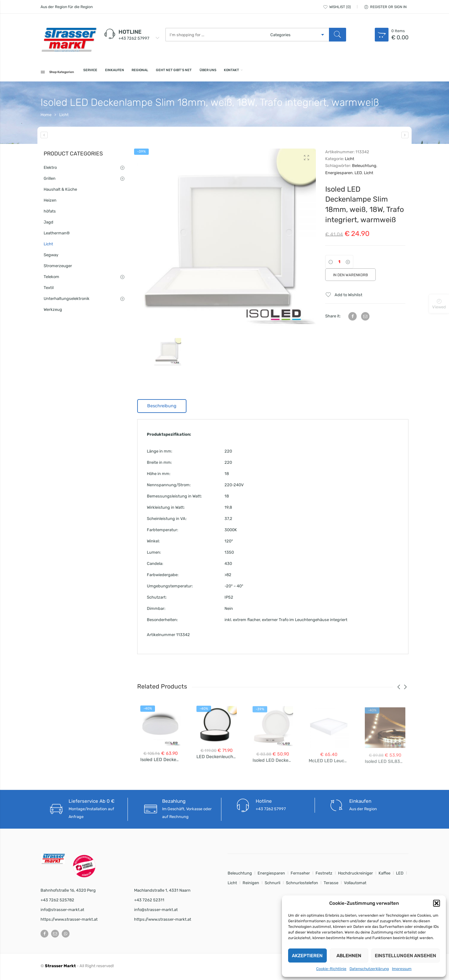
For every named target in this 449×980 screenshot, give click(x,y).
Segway (51, 257)
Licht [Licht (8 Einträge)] (232, 885)
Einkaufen (138, 73)
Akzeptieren (307, 956)
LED (358, 175)
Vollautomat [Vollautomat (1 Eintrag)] (355, 885)
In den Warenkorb (350, 277)
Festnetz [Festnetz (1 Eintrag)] (324, 875)
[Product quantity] (339, 264)
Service (105, 73)
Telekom (51, 279)
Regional (173, 73)
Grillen (50, 180)
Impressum (402, 969)
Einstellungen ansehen (406, 956)
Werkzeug (53, 311)
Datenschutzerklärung (369, 969)
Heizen (50, 202)
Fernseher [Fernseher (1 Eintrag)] (300, 875)
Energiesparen (339, 175)
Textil (49, 289)
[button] (437, 903)
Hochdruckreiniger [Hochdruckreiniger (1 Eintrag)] (355, 875)
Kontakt (296, 73)
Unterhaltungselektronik (67, 300)
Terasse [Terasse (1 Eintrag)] (331, 885)
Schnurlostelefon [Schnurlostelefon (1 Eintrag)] (302, 885)
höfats (50, 213)
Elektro (50, 169)
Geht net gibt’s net (218, 73)
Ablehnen (349, 956)
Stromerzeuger (58, 268)
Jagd (48, 224)
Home (46, 117)
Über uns (264, 73)
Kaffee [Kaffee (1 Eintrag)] (384, 875)
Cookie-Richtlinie (331, 969)
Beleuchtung (364, 167)
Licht (64, 117)
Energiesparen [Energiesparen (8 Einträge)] (271, 875)
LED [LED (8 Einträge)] (400, 875)
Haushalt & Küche (60, 191)
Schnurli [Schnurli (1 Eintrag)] (273, 885)
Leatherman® (57, 235)
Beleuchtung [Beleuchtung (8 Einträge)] (240, 875)
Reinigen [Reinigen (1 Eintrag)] (251, 885)
